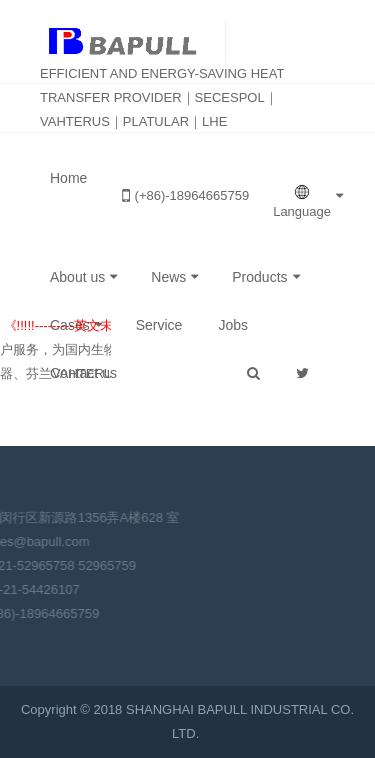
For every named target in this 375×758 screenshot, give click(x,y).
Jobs (233, 325)
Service (159, 325)
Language (302, 201)
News (168, 277)
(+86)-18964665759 (186, 195)
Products (259, 277)
